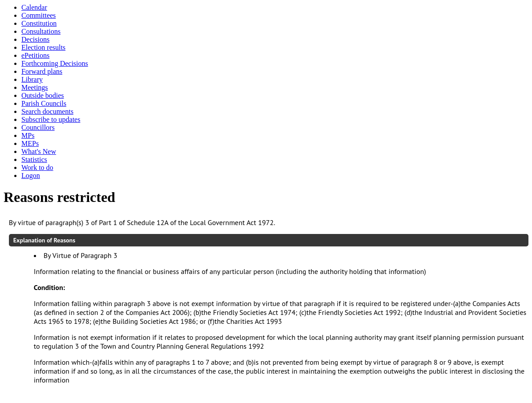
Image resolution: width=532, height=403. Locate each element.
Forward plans (42, 71)
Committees (39, 15)
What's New (39, 151)
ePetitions (35, 55)
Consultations (41, 31)
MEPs (30, 143)
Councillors (38, 127)
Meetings (35, 87)
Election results (43, 47)
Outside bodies (43, 95)
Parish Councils (44, 103)
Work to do (37, 167)
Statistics (34, 159)
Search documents (47, 111)
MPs (28, 135)
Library (32, 79)
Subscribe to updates (51, 119)
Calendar (34, 7)
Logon (31, 175)
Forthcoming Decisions (55, 63)
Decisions (35, 39)
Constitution (39, 23)
